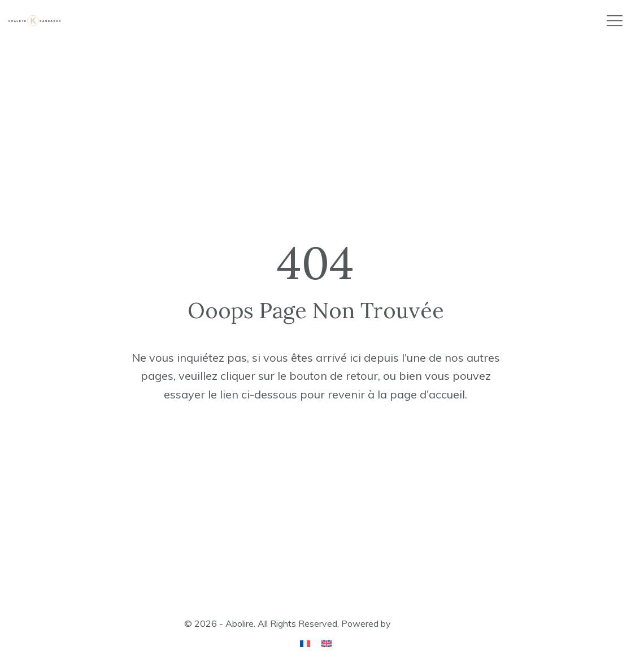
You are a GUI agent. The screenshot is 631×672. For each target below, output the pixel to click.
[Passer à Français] (305, 643)
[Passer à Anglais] (327, 643)
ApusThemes (420, 623)
